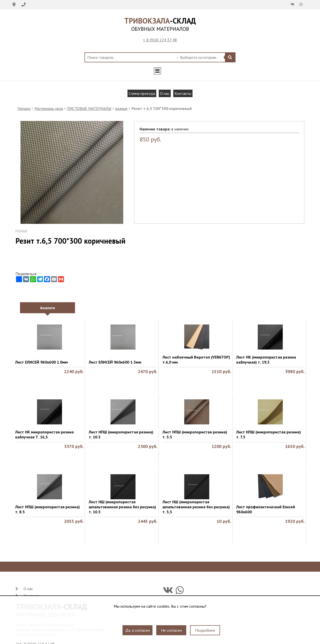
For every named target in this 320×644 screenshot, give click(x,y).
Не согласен (171, 630)
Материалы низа (49, 108)
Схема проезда (142, 93)
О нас (165, 93)
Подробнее (205, 630)
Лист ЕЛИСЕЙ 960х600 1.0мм (41, 362)
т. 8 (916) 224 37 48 (160, 40)
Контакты (183, 93)
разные (121, 108)
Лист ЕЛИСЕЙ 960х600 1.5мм (115, 362)
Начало (24, 108)
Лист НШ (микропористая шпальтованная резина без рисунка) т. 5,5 (196, 507)
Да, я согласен (137, 630)
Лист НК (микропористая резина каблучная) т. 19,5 (266, 360)
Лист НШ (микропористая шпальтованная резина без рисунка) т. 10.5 (122, 507)
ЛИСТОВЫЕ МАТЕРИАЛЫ (89, 108)
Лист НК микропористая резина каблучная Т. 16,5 (44, 434)
